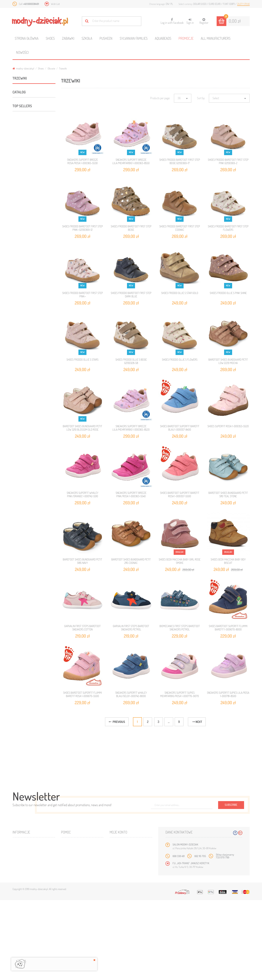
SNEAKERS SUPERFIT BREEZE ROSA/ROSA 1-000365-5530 (82, 161)
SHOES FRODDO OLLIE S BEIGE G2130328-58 (131, 361)
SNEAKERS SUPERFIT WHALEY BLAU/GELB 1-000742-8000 (131, 694)
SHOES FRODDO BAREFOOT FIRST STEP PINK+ (83, 295)
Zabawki (68, 38)
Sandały (30, 168)
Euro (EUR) (215, 4)
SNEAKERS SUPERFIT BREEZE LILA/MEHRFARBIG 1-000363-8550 (131, 161)
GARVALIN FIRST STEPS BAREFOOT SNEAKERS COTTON (82, 628)
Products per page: (160, 98)
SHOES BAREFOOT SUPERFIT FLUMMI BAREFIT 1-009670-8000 (228, 628)
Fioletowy (23, 383)
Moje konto (118, 912)
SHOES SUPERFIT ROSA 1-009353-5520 (228, 426)
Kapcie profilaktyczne (37, 177)
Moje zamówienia (122, 925)
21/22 (17, 512)
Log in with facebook (172, 20)
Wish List (55, 4)
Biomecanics (21, 308)
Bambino (19, 463)
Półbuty (30, 158)
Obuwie (51, 68)
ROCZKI (23, 197)
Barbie (18, 419)
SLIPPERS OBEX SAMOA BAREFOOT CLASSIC (43, 701)
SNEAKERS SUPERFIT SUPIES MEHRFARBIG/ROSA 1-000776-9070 (180, 694)
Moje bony (119, 947)
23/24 (18, 522)
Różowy (22, 402)
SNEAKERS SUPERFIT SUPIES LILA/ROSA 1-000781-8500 (228, 694)
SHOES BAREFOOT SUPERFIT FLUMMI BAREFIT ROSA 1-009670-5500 (82, 694)
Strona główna (27, 38)
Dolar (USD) (200, 4)
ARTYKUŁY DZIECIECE (24, 257)
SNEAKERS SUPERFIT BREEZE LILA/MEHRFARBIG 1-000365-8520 (131, 428)
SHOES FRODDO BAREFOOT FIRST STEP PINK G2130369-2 (228, 161)
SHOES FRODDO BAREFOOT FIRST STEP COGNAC (180, 228)
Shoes (50, 38)
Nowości (22, 52)
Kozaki (29, 148)
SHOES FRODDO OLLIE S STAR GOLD (180, 293)
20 (17, 556)
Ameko (18, 297)
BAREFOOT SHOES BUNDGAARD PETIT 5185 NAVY (82, 561)
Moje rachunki (121, 930)
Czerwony (23, 377)
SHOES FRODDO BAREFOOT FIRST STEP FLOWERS (228, 228)
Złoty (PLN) (243, 4)
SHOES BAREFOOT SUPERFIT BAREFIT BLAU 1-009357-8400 (180, 428)
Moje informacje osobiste (128, 941)
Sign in (190, 21)
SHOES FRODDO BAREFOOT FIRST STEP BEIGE (131, 228)
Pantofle (24, 207)
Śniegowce (32, 187)
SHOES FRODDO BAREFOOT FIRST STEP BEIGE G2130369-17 (180, 161)
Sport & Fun (20, 227)
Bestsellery (23, 936)
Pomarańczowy (26, 396)
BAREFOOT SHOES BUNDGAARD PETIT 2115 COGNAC (131, 561)
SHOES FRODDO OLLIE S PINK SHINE (228, 293)
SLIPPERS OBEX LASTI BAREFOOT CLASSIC (42, 676)
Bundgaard (20, 318)
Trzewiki (30, 128)
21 (17, 566)
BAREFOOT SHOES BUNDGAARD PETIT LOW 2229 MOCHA (228, 361)
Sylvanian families (134, 38)
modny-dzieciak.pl (23, 68)
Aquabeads (163, 38)
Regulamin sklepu (74, 947)
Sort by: (201, 98)
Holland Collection (24, 473)
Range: (16, 337)
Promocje (186, 38)
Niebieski (23, 389)
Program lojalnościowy (29, 941)
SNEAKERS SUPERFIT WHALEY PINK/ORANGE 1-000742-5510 (83, 494)
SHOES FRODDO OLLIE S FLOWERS (180, 360)
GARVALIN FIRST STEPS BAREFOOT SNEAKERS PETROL (131, 628)
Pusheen (106, 38)
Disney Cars (21, 429)
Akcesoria (19, 247)
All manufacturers (216, 38)
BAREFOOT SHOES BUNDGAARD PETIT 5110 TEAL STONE (228, 494)
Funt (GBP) (229, 4)
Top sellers (22, 586)
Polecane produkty (25, 267)
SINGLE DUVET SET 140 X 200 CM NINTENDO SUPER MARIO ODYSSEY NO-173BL (44, 803)
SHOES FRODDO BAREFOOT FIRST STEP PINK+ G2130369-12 (83, 228)
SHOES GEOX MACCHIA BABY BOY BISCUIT (228, 561)
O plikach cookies (26, 947)
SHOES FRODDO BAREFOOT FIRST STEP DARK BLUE (131, 295)
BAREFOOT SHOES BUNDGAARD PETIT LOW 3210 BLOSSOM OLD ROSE (82, 428)
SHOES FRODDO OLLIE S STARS (82, 360)
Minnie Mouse (22, 439)
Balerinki (31, 138)
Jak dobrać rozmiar (75, 941)
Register (204, 21)
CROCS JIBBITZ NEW (25, 483)
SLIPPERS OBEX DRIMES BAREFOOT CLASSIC (43, 725)
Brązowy (23, 371)
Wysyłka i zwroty (74, 936)
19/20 (17, 502)
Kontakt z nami (72, 925)
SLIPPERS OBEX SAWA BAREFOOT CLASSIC (42, 829)
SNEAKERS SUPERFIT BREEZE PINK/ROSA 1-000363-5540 (131, 494)
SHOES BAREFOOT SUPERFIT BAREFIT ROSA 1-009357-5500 (180, 494)
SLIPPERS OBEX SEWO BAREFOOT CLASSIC (42, 750)
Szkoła (87, 38)
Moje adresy (120, 936)
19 (16, 545)
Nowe (19, 930)
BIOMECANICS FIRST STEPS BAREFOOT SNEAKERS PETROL (180, 628)
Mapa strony (71, 930)
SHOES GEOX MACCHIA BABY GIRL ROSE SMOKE (180, 561)
